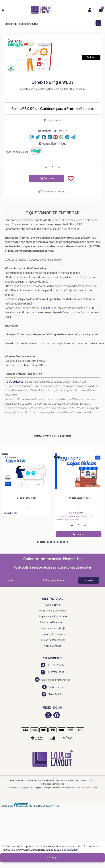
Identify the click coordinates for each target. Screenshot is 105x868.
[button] (38, 542)
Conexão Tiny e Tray (27, 498)
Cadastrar (89, 580)
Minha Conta (52, 687)
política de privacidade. (64, 849)
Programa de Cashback (53, 610)
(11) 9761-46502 (52, 665)
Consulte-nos (52, 120)
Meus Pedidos (53, 694)
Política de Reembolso (52, 622)
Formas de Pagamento (53, 640)
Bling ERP (46, 308)
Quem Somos (52, 605)
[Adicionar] (59, 167)
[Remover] (46, 167)
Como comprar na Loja (52, 628)
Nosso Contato (53, 646)
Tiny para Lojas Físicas (78, 498)
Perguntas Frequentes (53, 634)
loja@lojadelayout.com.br (52, 680)
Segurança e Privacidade (52, 616)
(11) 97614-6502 (52, 672)
